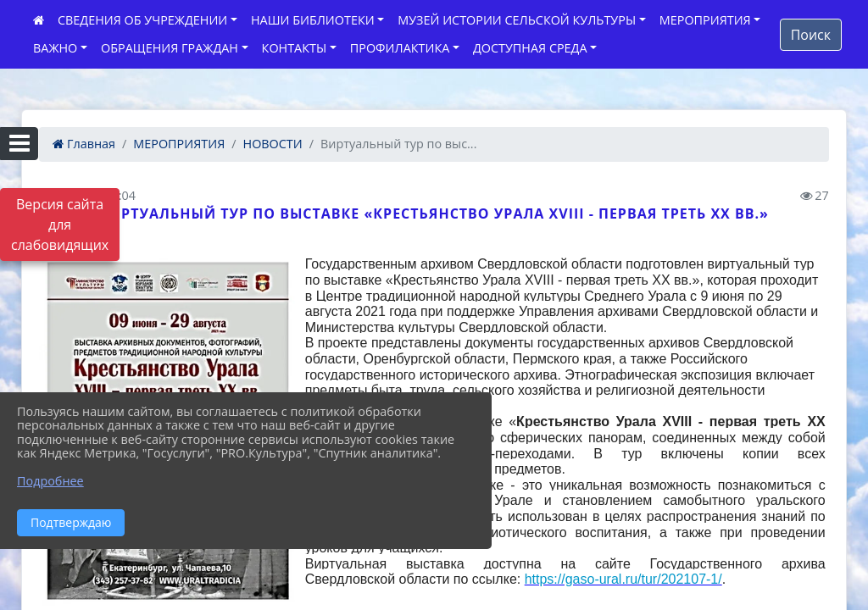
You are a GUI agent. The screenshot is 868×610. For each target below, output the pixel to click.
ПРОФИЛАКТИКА (400, 48)
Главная (84, 144)
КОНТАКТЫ (295, 48)
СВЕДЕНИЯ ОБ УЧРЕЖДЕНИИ (142, 20)
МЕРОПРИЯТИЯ (705, 20)
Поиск (811, 35)
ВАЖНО (55, 48)
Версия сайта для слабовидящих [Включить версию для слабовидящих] (60, 225)
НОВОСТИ (273, 144)
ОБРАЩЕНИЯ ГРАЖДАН (170, 48)
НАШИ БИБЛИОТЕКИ (313, 20)
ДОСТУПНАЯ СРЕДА (530, 48)
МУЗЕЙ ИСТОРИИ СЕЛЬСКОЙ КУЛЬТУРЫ (517, 20)
